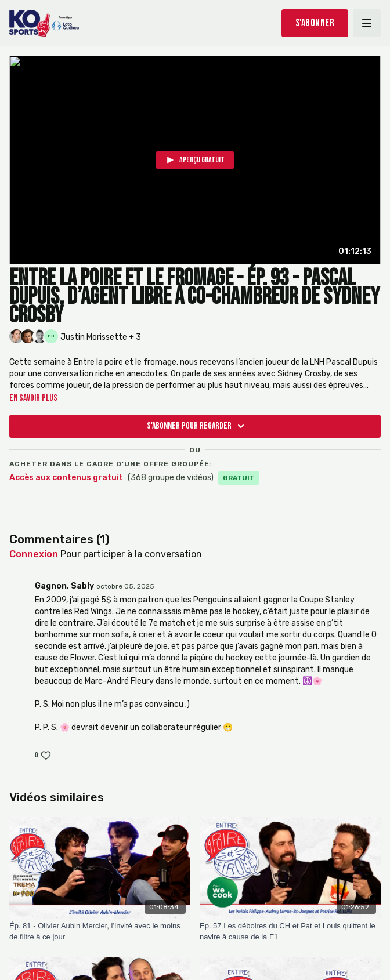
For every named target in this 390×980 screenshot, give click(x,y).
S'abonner (315, 23)
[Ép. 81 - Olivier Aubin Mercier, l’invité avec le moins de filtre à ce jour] (100, 932)
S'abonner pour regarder (197, 426)
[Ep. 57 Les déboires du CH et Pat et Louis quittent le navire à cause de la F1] (290, 932)
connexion (34, 554)
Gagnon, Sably (64, 586)
